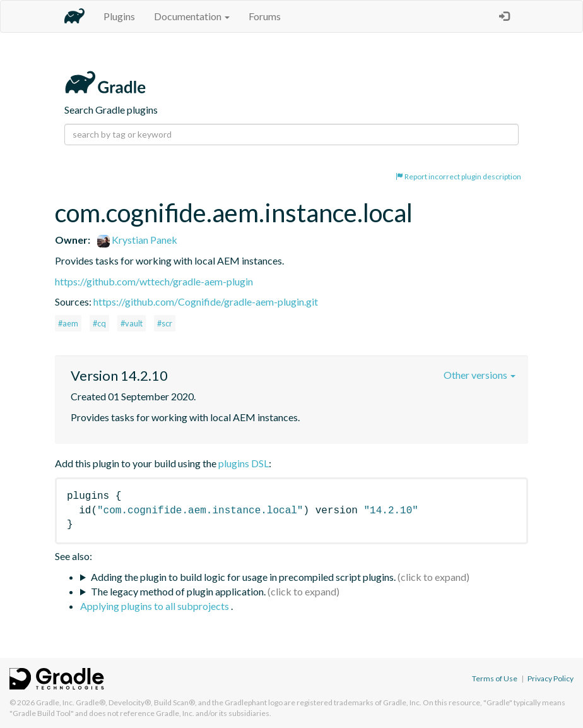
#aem (68, 323)
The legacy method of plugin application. (178, 591)
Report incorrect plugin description (458, 176)
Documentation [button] (192, 16)
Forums (265, 16)
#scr (165, 323)
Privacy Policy (551, 678)
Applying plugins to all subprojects (156, 606)
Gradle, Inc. (55, 702)
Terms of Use (495, 678)
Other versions (480, 375)
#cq (99, 323)
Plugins (119, 16)
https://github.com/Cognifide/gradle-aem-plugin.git (206, 301)
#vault (132, 323)
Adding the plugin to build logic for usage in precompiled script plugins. (243, 577)
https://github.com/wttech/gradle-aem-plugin (154, 281)
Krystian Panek (137, 240)
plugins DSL (244, 463)
